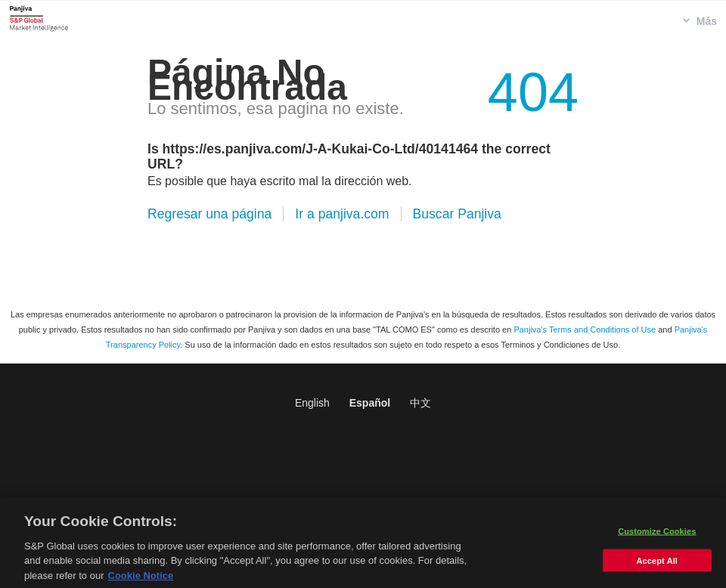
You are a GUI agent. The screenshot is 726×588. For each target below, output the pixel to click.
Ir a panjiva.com (342, 214)
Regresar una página (209, 214)
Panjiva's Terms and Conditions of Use (585, 330)
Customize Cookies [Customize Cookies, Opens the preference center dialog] (657, 537)
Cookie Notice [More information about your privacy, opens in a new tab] (141, 582)
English (312, 403)
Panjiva (39, 18)
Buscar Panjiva (457, 214)
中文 (420, 403)
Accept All (657, 566)
